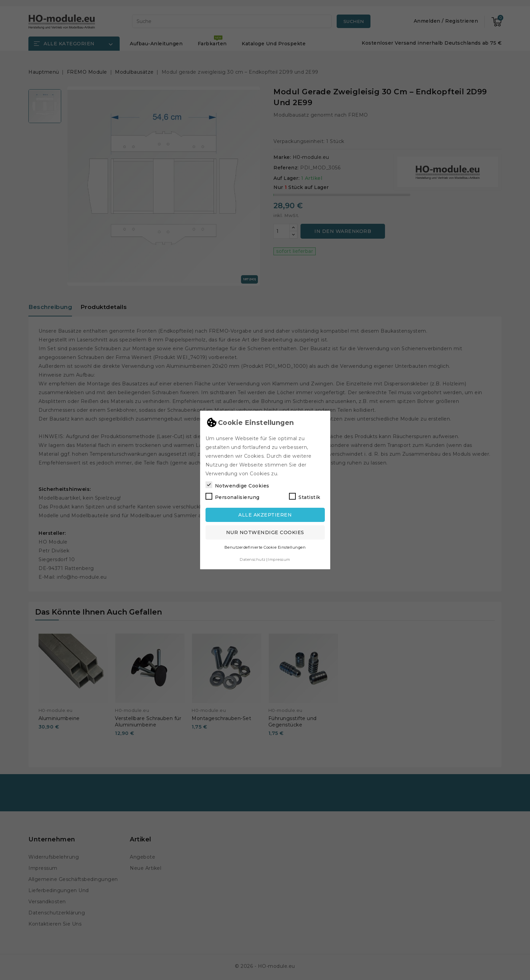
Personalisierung (233, 497)
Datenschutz (253, 559)
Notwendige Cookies (237, 485)
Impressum (279, 559)
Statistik (305, 497)
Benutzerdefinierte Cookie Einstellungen (265, 547)
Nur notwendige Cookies (265, 532)
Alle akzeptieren (265, 515)
